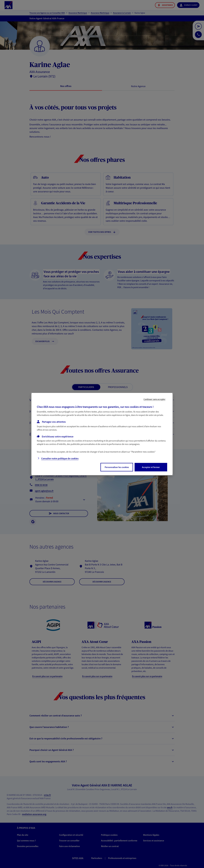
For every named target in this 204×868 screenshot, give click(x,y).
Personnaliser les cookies (117, 467)
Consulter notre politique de (60, 459)
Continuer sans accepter (154, 399)
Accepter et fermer (151, 467)
